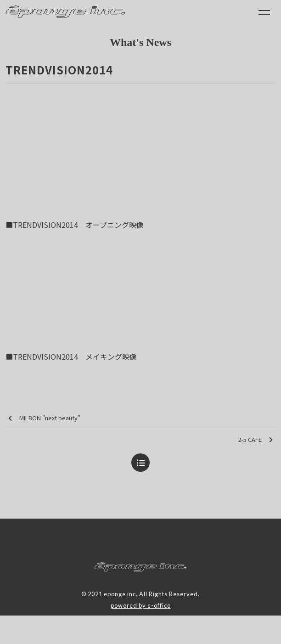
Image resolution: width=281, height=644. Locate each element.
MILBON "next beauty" (44, 418)
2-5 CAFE (255, 440)
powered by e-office (141, 605)
